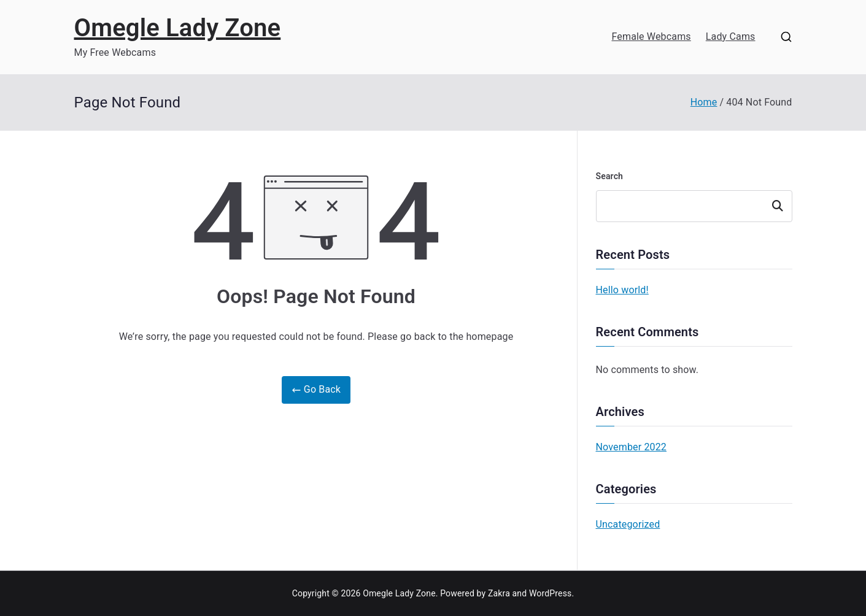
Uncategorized (628, 524)
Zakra (499, 593)
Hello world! (622, 290)
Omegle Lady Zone (178, 28)
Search (610, 176)
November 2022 (632, 447)
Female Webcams (651, 37)
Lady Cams (731, 37)
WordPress (550, 593)
